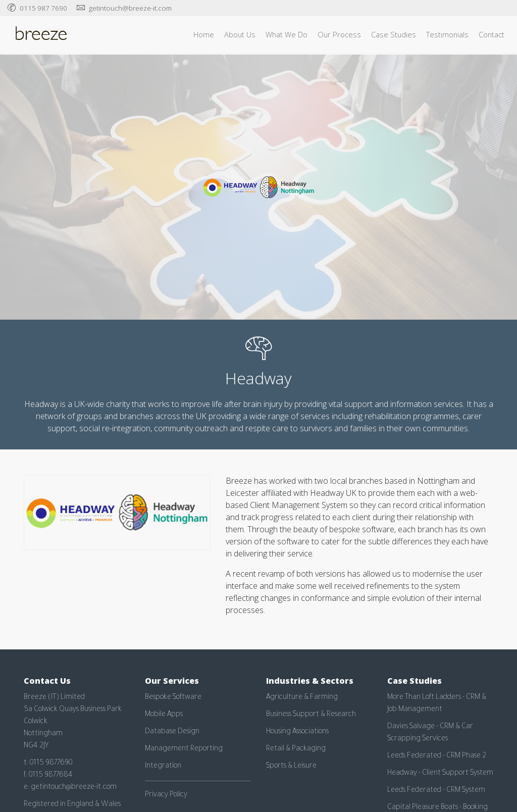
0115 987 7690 (43, 8)
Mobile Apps (164, 715)
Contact (492, 34)
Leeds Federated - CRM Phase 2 (437, 756)
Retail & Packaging (296, 749)
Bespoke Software (173, 698)
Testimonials (447, 34)
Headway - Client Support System (440, 774)
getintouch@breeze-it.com (130, 8)
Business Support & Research (311, 715)
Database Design (172, 732)
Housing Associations (297, 732)
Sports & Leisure (291, 767)
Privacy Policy (166, 795)
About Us (240, 34)
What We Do (287, 34)
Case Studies (394, 34)
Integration (163, 767)
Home (204, 34)
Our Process (339, 34)
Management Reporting (184, 749)
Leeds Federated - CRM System (436, 791)
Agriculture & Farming (302, 698)
